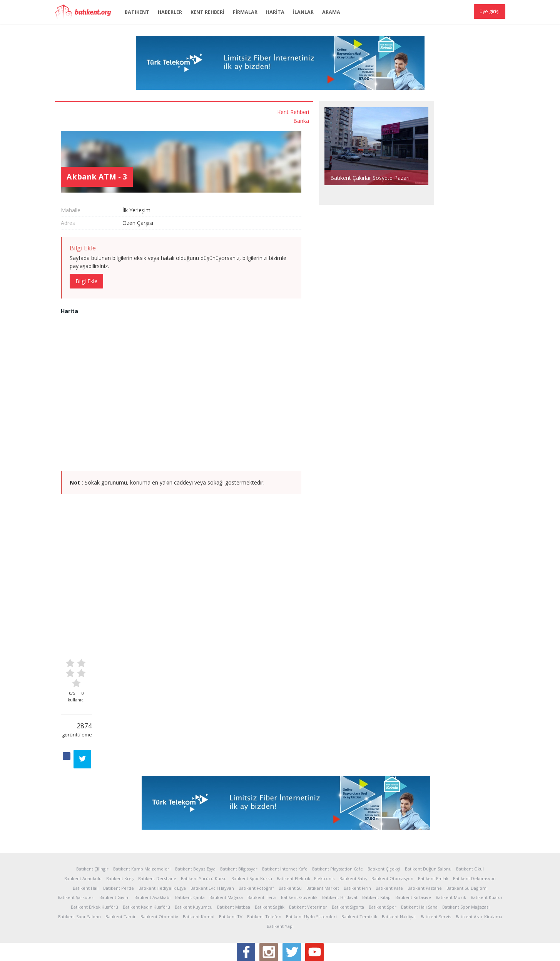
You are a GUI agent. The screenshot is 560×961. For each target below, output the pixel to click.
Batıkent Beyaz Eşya (195, 823)
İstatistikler (93, 949)
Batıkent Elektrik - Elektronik (306, 833)
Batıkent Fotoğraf (256, 842)
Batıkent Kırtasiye (413, 851)
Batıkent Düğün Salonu (428, 823)
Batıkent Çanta (190, 851)
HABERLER (170, 12)
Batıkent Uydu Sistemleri (311, 871)
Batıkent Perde (119, 842)
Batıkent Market (323, 842)
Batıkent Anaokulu (83, 833)
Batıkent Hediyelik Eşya (162, 842)
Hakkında (65, 949)
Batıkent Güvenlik (299, 851)
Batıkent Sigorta (348, 861)
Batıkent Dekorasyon (474, 833)
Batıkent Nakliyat (399, 871)
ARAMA (331, 12)
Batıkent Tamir (121, 871)
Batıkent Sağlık (270, 861)
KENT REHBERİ (207, 12)
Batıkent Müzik (451, 851)
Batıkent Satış (353, 833)
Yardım (163, 949)
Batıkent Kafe (389, 842)
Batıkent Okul (470, 823)
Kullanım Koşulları (131, 949)
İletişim (276, 949)
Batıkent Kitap (376, 851)
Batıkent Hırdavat (340, 851)
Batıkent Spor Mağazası (466, 861)
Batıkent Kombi (199, 871)
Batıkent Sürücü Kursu (204, 833)
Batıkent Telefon (264, 871)
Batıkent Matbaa (234, 861)
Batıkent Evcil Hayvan (212, 842)
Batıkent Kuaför (487, 851)
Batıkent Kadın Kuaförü (146, 861)
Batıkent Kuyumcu (194, 861)
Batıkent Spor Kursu (252, 833)
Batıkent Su (290, 842)
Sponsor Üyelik (246, 949)
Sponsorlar (211, 949)
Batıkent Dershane (157, 833)
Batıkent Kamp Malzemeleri (142, 823)
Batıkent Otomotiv (159, 871)
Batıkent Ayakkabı (152, 851)
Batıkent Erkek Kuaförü (94, 861)
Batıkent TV (231, 871)
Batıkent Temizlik (359, 871)
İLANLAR (303, 12)
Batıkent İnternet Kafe (285, 823)
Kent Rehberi (104, 112)
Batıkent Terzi (262, 851)
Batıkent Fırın (357, 842)
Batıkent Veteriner (308, 861)
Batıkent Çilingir (92, 823)
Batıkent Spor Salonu (79, 871)
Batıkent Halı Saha (419, 861)
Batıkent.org (86, 12)
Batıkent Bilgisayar (239, 823)
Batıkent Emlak (433, 833)
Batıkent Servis (436, 871)
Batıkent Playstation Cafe (338, 823)
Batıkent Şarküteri (76, 851)
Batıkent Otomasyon (392, 833)
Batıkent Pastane (425, 842)
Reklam (185, 949)
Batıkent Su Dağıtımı (467, 842)
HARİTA (275, 12)
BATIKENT (137, 12)
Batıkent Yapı (280, 880)
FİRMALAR (245, 12)
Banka (113, 120)
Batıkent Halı (86, 842)
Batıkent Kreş (120, 833)
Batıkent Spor (383, 861)
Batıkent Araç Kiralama (479, 871)
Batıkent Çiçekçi (384, 823)
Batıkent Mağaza (226, 851)
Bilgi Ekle (163, 251)
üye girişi (490, 11)
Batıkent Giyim (115, 851)
